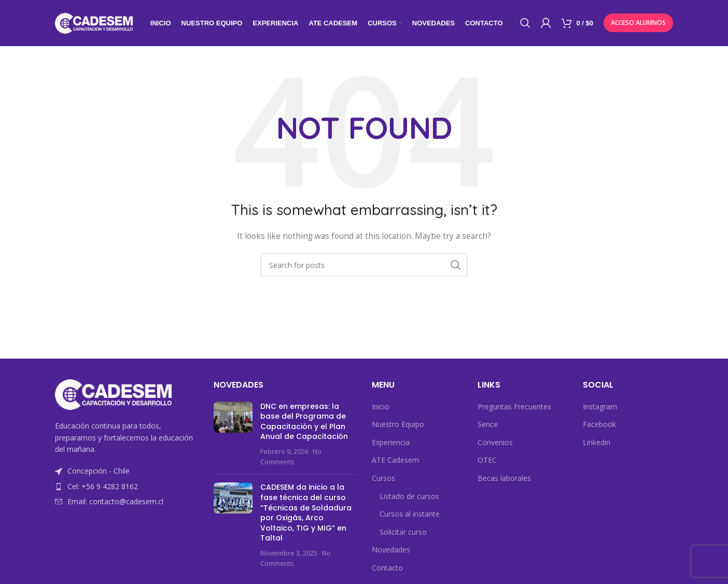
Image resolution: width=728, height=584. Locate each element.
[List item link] (127, 487)
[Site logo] (94, 23)
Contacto (387, 568)
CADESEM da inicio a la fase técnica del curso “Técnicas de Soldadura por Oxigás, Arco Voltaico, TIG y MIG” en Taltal (306, 514)
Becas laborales (504, 479)
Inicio (381, 407)
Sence (488, 425)
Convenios (495, 443)
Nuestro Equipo (398, 425)
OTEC (487, 461)
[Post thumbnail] (233, 435)
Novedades (391, 551)
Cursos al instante (410, 514)
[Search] (525, 23)
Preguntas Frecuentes (514, 407)
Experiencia (391, 443)
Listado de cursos (409, 497)
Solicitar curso (403, 532)
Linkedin (597, 443)
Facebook (599, 425)
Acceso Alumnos (638, 23)
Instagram (600, 407)
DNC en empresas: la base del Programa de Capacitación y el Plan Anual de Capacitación (304, 422)
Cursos (383, 479)
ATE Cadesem (395, 461)
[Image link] (113, 395)
